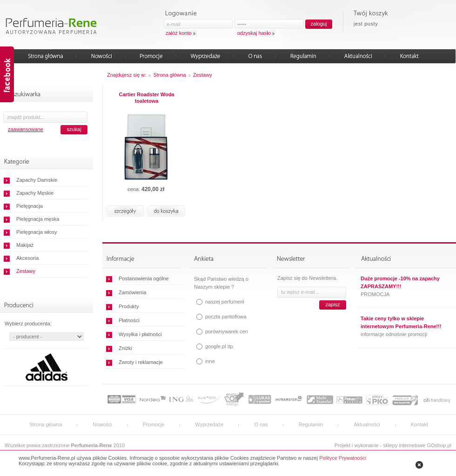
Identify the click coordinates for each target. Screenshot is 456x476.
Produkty (129, 306)
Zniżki (125, 348)
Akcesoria (27, 258)
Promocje (154, 424)
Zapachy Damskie (37, 180)
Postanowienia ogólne (144, 278)
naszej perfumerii (225, 302)
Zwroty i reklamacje (141, 362)
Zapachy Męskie (35, 193)
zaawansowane (26, 129)
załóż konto (179, 33)
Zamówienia (132, 292)
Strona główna (169, 75)
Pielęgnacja (30, 206)
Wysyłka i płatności (140, 334)
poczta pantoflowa (226, 317)
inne (210, 361)
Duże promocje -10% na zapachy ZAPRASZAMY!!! (400, 282)
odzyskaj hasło (254, 33)
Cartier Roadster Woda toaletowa (147, 98)
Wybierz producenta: (28, 324)
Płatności (129, 320)
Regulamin (311, 424)
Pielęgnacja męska (38, 219)
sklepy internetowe (404, 445)
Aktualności (367, 424)
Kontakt (419, 424)
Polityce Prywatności (343, 458)
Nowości (102, 424)
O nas (261, 424)
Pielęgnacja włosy (37, 232)
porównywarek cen (227, 331)
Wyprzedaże (209, 424)
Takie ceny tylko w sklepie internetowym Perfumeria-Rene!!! (401, 322)
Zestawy (26, 271)
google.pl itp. (220, 346)
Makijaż (25, 245)
